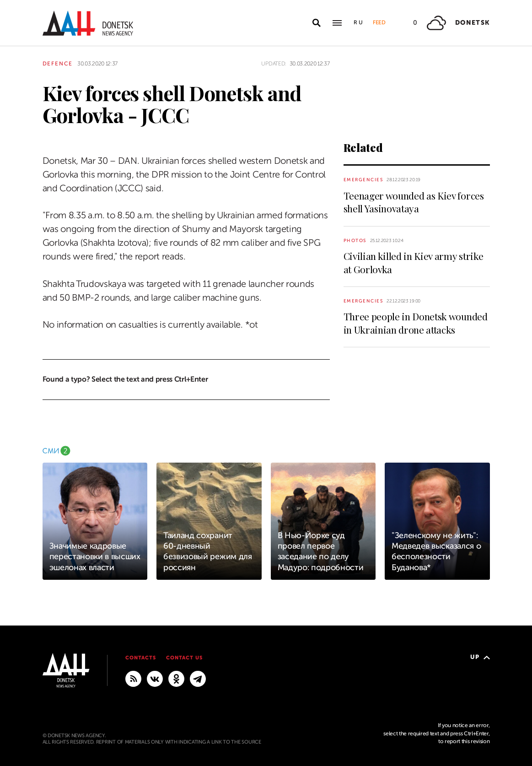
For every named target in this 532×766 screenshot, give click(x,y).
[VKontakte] (155, 678)
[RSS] (133, 678)
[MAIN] (198, 678)
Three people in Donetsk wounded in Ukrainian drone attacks (416, 323)
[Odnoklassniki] (176, 678)
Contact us (184, 658)
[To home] (88, 23)
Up (480, 657)
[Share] (26, 134)
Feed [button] (379, 22)
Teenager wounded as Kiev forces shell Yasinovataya (414, 202)
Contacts (141, 658)
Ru (359, 22)
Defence (58, 64)
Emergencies (363, 180)
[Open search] (317, 23)
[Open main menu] (337, 23)
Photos (355, 240)
